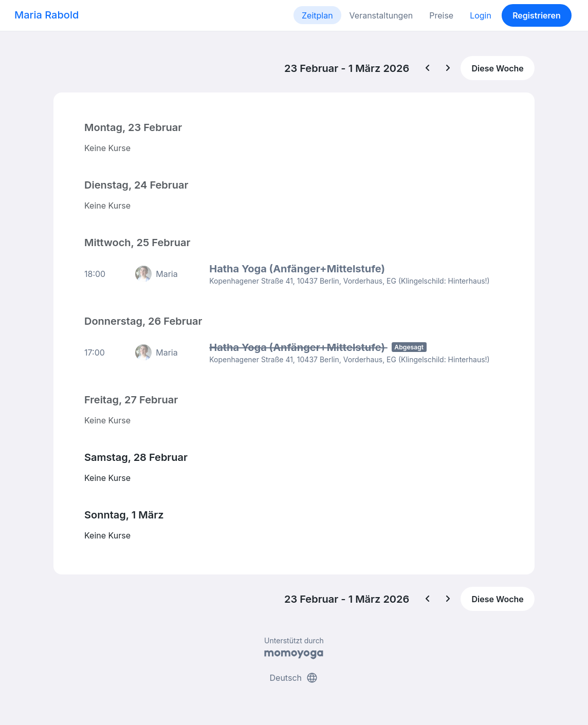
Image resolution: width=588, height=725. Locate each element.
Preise (441, 15)
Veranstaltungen (381, 15)
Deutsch (294, 678)
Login (481, 15)
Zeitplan (317, 15)
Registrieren (537, 15)
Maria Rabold (47, 15)
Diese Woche (497, 68)
